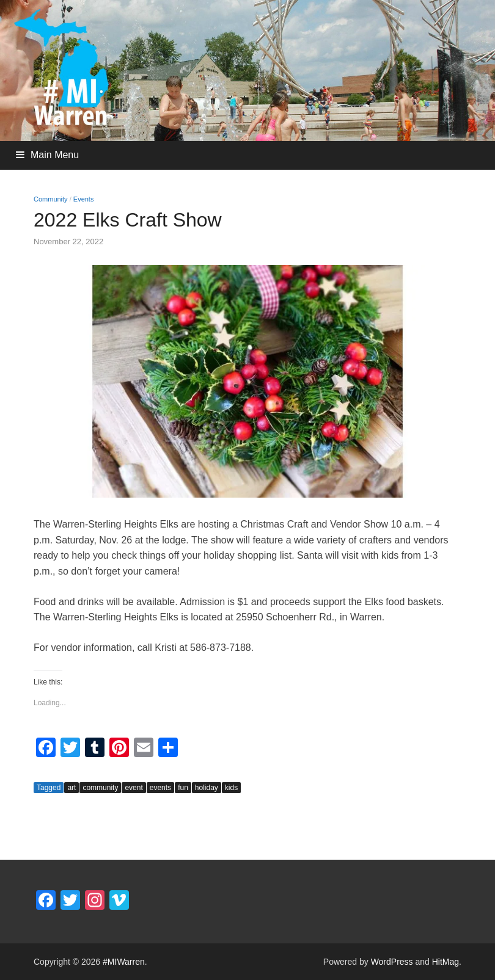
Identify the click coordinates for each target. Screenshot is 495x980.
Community (51, 199)
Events (84, 199)
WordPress (392, 962)
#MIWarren (124, 962)
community (100, 788)
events (160, 788)
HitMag (446, 962)
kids (231, 788)
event (134, 788)
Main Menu (55, 155)
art (71, 788)
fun (183, 788)
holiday (207, 788)
